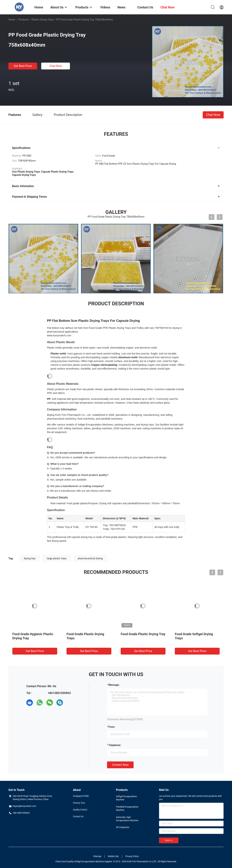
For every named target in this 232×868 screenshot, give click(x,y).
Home (12, 20)
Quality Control (80, 810)
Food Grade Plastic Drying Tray (143, 634)
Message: (114, 685)
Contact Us (78, 817)
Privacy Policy (132, 856)
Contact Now (120, 765)
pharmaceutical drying (90, 558)
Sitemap (97, 856)
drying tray (30, 558)
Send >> (169, 840)
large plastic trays (57, 558)
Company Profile (81, 796)
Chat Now (56, 66)
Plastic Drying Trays (42, 20)
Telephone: (115, 745)
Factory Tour (79, 803)
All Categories (123, 827)
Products (24, 20)
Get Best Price (23, 66)
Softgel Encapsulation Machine (126, 798)
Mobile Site (113, 856)
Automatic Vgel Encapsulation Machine (127, 819)
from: (112, 727)
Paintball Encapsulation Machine (127, 808)
